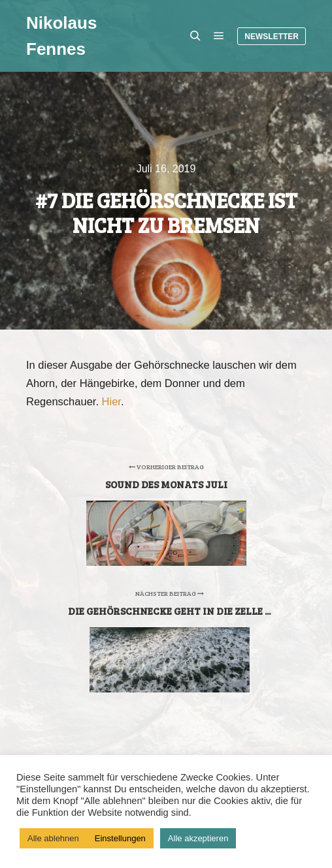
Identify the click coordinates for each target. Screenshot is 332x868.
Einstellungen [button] (120, 838)
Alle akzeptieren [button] (198, 838)
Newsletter (272, 37)
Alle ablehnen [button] (53, 838)
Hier (111, 401)
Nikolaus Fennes (61, 36)
